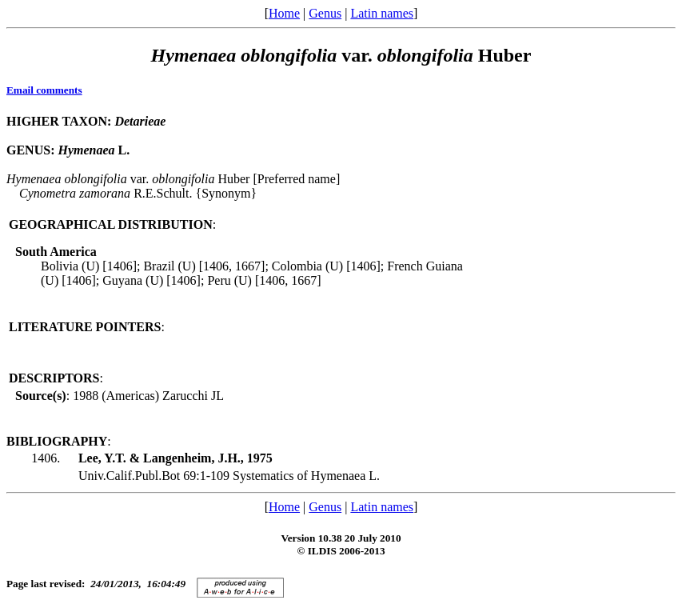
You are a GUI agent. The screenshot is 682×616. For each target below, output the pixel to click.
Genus (325, 13)
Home (284, 13)
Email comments (44, 90)
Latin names (382, 13)
